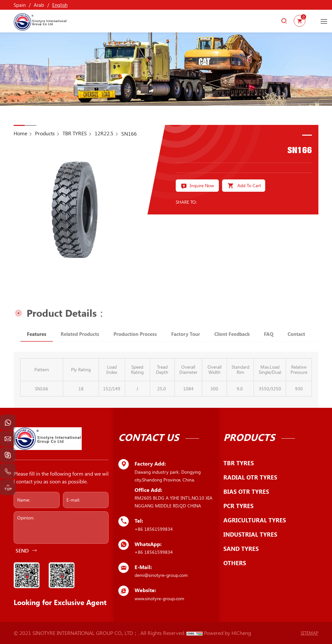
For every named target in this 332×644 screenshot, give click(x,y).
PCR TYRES (238, 506)
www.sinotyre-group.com (159, 598)
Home (20, 133)
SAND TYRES (241, 549)
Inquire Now (202, 185)
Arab (39, 5)
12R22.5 (104, 133)
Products (45, 133)
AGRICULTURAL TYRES (255, 520)
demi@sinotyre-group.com (161, 575)
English (60, 5)
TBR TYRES (75, 133)
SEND (22, 550)
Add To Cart (249, 185)
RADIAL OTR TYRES (250, 477)
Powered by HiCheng (227, 633)
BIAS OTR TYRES (246, 492)
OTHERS (235, 563)
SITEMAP (309, 633)
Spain (20, 5)
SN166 (129, 134)
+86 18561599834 (154, 529)
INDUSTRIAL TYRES (250, 534)
